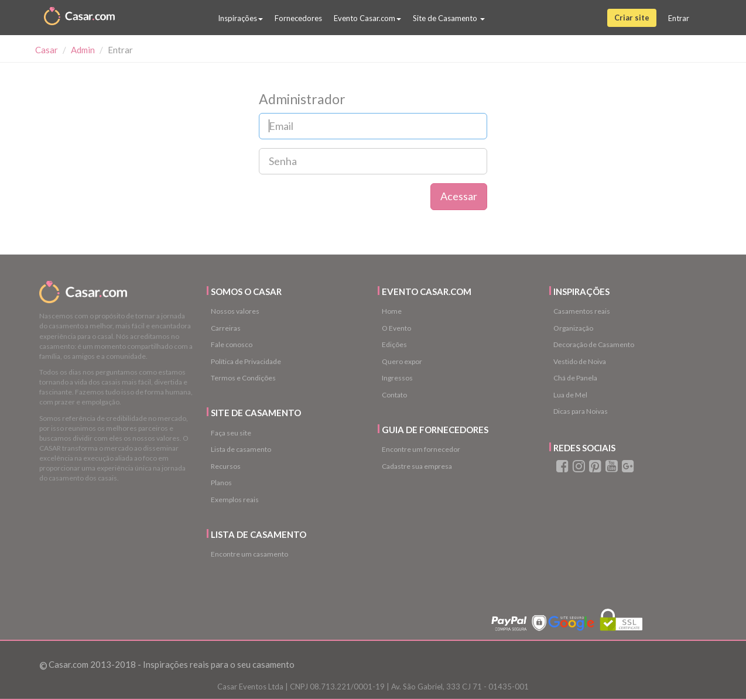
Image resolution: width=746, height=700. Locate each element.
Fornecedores (298, 18)
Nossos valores (235, 311)
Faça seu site (231, 433)
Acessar (459, 196)
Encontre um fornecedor (421, 449)
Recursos (226, 466)
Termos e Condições (243, 378)
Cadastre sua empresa (417, 466)
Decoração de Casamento (594, 344)
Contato (394, 395)
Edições (394, 344)
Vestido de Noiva (580, 361)
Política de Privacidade (246, 361)
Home (392, 311)
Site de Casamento (449, 18)
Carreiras (226, 328)
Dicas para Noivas (581, 411)
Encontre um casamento (249, 554)
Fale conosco (232, 344)
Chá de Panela (575, 378)
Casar (47, 50)
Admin (83, 50)
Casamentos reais (582, 311)
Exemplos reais (235, 500)
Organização (573, 328)
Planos (221, 483)
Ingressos (397, 378)
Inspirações (240, 18)
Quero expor (402, 361)
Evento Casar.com (367, 18)
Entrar (679, 18)
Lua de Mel (570, 395)
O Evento (396, 328)
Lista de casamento (241, 449)
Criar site (632, 18)
